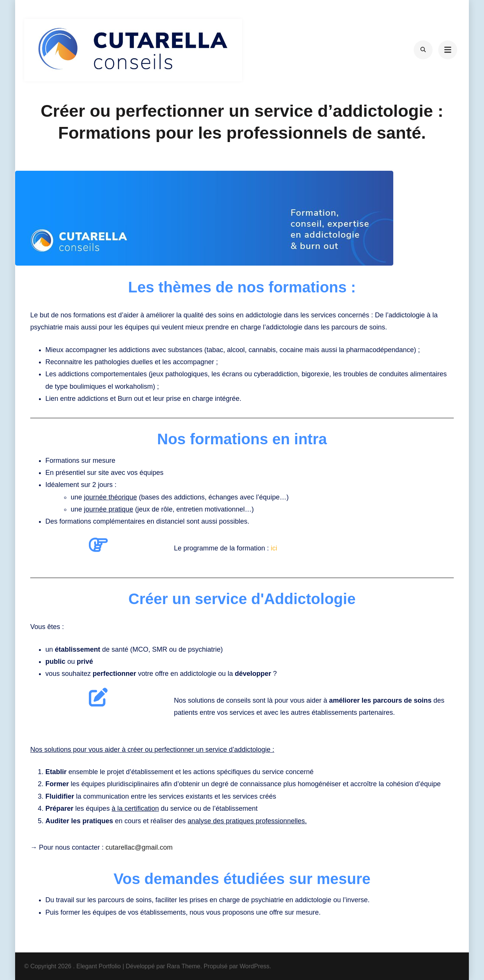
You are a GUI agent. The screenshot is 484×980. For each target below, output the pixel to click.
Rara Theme (184, 966)
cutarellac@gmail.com (139, 847)
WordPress (255, 966)
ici (274, 548)
